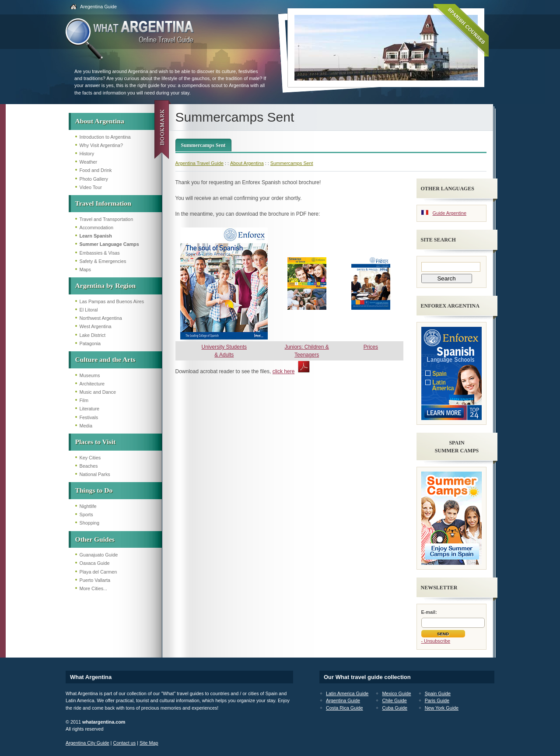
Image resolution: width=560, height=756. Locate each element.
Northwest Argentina (101, 318)
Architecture (92, 384)
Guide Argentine (450, 213)
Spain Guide (438, 693)
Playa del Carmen (98, 572)
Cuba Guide (395, 708)
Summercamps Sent (203, 145)
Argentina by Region (106, 285)
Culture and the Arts (105, 359)
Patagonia (90, 343)
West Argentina (96, 326)
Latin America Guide (347, 693)
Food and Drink (96, 170)
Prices (371, 347)
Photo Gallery (94, 179)
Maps (85, 269)
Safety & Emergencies (103, 261)
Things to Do (94, 490)
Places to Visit (96, 442)
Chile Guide (394, 700)
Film (84, 400)
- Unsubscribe (436, 641)
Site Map (149, 743)
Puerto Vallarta (95, 580)
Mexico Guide (396, 693)
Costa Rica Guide (345, 708)
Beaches (89, 466)
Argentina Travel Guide (199, 163)
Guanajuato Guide (99, 555)
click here (284, 371)
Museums (90, 375)
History (87, 154)
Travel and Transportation (107, 219)
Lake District (93, 335)
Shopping (90, 523)
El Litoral (89, 310)
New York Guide (442, 708)
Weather (89, 162)
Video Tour (91, 187)
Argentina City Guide (87, 743)
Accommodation (96, 227)
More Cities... (94, 588)
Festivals (89, 417)
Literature (90, 409)
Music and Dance (98, 392)
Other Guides (95, 539)
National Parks (95, 474)
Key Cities (90, 458)
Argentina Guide (343, 700)
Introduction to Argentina (105, 137)
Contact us (124, 743)
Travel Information (103, 203)
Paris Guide (437, 700)
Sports (86, 514)
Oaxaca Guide (95, 563)
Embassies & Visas (100, 253)
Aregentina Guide (98, 7)
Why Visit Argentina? (101, 145)
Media (86, 426)
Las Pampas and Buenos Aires (112, 301)
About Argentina (100, 121)
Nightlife (88, 506)
